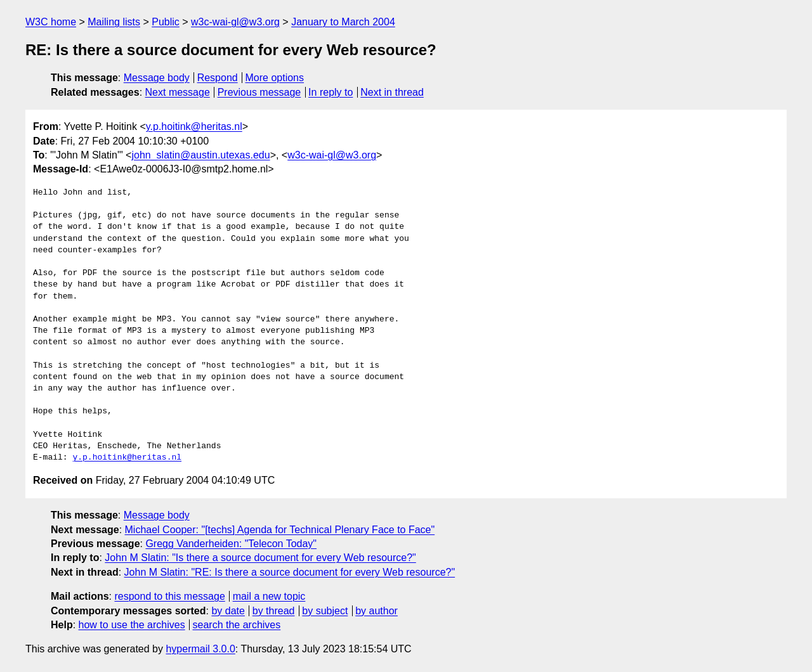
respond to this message (169, 596)
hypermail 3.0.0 (200, 649)
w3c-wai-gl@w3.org (235, 22)
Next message (178, 92)
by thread (274, 611)
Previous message (259, 92)
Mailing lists (114, 22)
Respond (218, 78)
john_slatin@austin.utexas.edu (200, 155)
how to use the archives (132, 625)
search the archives (237, 625)
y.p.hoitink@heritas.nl (194, 126)
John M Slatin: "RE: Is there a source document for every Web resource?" (290, 572)
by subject (325, 611)
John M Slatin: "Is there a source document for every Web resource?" (260, 558)
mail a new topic (269, 596)
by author (377, 611)
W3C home (51, 22)
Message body (157, 78)
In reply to (331, 92)
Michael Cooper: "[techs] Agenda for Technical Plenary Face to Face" (280, 530)
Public (166, 22)
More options (275, 78)
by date (228, 611)
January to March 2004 (343, 22)
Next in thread (392, 92)
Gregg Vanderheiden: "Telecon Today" (231, 544)
